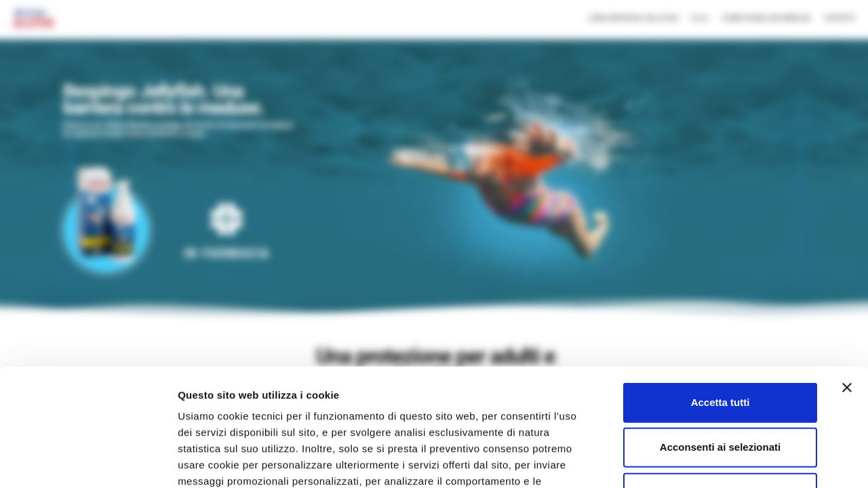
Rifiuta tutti (720, 370)
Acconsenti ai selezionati (720, 326)
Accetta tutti (721, 281)
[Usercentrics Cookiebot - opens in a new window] (88, 462)
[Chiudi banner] (847, 266)
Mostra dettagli (720, 461)
